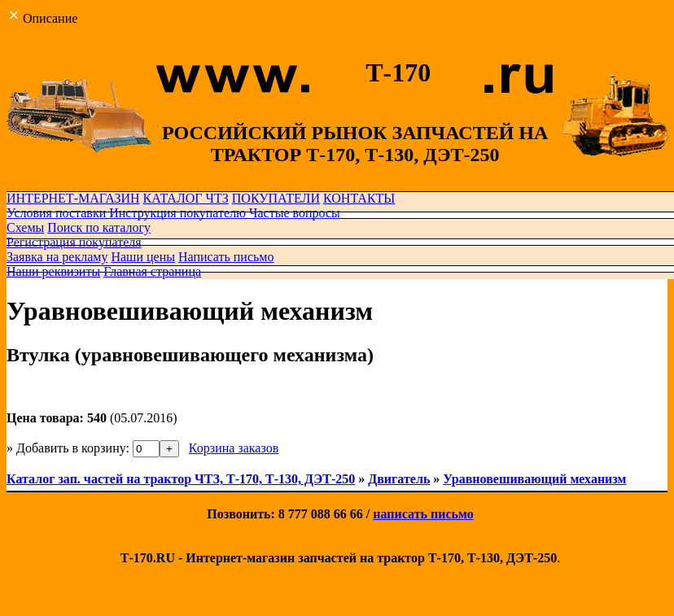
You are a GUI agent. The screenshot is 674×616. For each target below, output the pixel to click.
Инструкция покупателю (177, 213)
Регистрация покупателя (74, 242)
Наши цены (143, 257)
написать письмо (423, 514)
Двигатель (399, 479)
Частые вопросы (295, 213)
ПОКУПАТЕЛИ (276, 198)
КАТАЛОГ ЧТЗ (186, 198)
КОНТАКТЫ (359, 198)
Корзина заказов (234, 448)
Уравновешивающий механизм (534, 479)
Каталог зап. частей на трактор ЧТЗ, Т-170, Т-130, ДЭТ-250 (181, 479)
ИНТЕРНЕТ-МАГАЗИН (73, 198)
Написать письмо (226, 257)
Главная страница (152, 271)
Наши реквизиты (53, 271)
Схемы (25, 227)
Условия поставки (56, 213)
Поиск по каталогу (99, 227)
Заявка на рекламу (57, 257)
